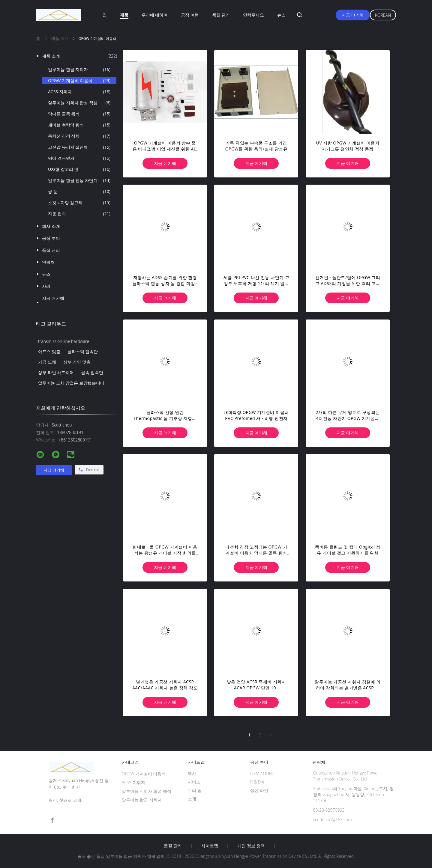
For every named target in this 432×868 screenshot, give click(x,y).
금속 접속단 (92, 372)
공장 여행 (190, 15)
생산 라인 (259, 790)
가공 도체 (47, 362)
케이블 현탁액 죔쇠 (79, 125)
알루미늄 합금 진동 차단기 (79, 180)
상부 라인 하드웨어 (56, 372)
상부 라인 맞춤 (77, 362)
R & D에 (258, 782)
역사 (192, 773)
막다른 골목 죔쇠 (79, 114)
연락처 (48, 262)
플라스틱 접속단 (83, 351)
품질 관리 (221, 15)
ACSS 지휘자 (79, 92)
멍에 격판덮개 (79, 158)
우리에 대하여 (155, 15)
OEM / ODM (261, 773)
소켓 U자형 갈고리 (79, 203)
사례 (46, 286)
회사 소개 (51, 226)
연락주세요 (253, 15)
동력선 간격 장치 (79, 136)
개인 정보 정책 (251, 846)
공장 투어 (51, 238)
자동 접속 (79, 214)
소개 (192, 799)
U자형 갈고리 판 (79, 169)
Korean (383, 15)
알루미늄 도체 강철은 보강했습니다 (71, 383)
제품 (124, 15)
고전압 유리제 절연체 (79, 147)
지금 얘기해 (353, 15)
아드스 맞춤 (49, 351)
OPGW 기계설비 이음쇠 (79, 81)
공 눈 (79, 192)
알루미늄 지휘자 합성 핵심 (79, 103)
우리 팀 (195, 790)
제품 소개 (79, 56)
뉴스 (281, 15)
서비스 (194, 782)
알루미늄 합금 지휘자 (79, 70)
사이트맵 (210, 846)
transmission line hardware (64, 341)
